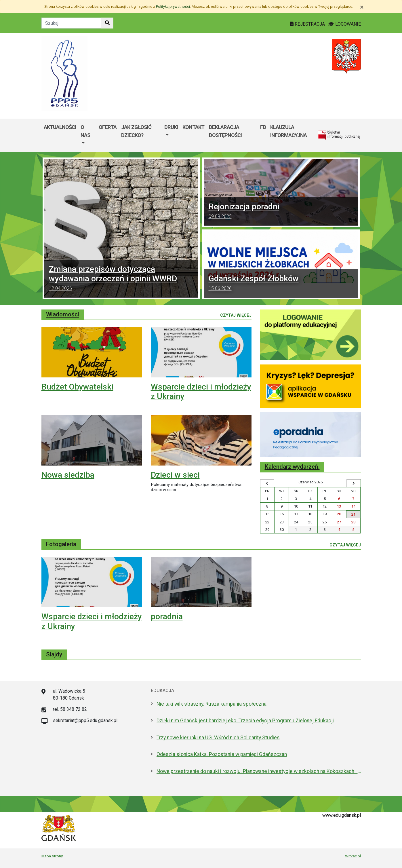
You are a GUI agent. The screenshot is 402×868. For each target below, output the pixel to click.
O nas (85, 131)
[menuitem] (87, 135)
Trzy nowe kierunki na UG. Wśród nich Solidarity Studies (218, 738)
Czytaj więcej (236, 315)
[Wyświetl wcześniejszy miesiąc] (267, 483)
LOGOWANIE (345, 24)
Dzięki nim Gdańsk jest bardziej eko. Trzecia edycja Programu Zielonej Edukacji (245, 721)
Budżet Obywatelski (77, 387)
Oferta (108, 127)
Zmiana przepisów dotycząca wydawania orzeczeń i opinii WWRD (121, 279)
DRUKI (171, 127)
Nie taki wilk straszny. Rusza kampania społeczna (212, 704)
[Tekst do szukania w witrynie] (72, 23)
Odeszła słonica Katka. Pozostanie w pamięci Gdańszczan (222, 754)
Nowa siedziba (68, 475)
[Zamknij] (362, 7)
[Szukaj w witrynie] (107, 23)
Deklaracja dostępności (225, 131)
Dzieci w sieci (175, 475)
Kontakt (193, 127)
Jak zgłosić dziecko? (136, 131)
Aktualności (60, 127)
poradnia (167, 617)
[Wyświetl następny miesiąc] (354, 483)
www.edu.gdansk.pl (342, 815)
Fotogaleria (61, 544)
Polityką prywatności (173, 6)
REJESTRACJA (308, 24)
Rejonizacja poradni (281, 212)
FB (263, 127)
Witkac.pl (353, 856)
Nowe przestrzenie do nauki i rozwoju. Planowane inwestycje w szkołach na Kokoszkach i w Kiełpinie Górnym (259, 771)
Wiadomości (63, 314)
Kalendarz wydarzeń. (292, 467)
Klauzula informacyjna (288, 131)
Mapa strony (52, 856)
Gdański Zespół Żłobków (281, 284)
